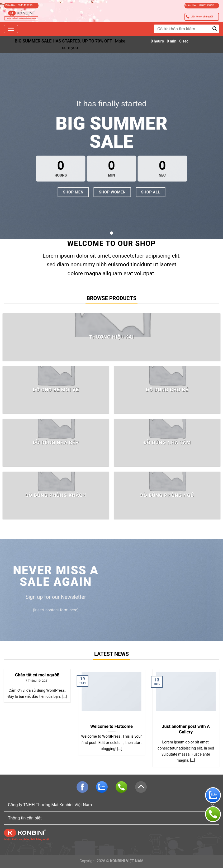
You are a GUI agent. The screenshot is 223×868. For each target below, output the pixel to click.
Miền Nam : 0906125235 (200, 5)
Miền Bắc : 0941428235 (19, 5)
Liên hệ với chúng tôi (199, 17)
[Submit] (215, 29)
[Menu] (11, 29)
